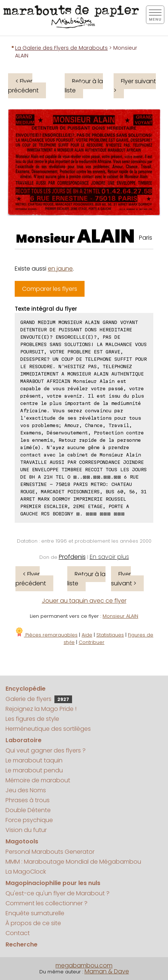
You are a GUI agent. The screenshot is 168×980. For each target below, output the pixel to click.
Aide (87, 635)
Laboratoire (24, 740)
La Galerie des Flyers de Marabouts (61, 48)
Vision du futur (26, 830)
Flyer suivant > (135, 86)
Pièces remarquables (46, 635)
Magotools (22, 841)
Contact (18, 933)
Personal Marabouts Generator (50, 852)
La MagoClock (26, 872)
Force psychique (29, 820)
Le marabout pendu (34, 770)
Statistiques (110, 635)
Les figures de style (32, 719)
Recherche (22, 944)
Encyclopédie (26, 689)
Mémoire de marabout (38, 780)
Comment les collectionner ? (47, 903)
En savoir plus (109, 557)
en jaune (60, 269)
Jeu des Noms (26, 790)
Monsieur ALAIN (120, 616)
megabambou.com (84, 965)
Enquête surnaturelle (35, 913)
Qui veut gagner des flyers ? (46, 750)
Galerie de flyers (39, 699)
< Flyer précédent (23, 86)
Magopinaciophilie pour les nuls (53, 883)
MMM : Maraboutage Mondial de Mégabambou (73, 862)
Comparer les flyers (50, 289)
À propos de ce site (33, 923)
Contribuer (92, 642)
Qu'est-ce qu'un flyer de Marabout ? (58, 893)
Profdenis (72, 557)
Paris (146, 238)
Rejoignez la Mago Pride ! (41, 709)
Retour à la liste (84, 86)
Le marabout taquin (34, 760)
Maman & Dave (107, 971)
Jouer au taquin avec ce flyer (84, 601)
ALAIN (106, 236)
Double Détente (28, 810)
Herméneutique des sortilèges (48, 729)
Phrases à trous (28, 800)
